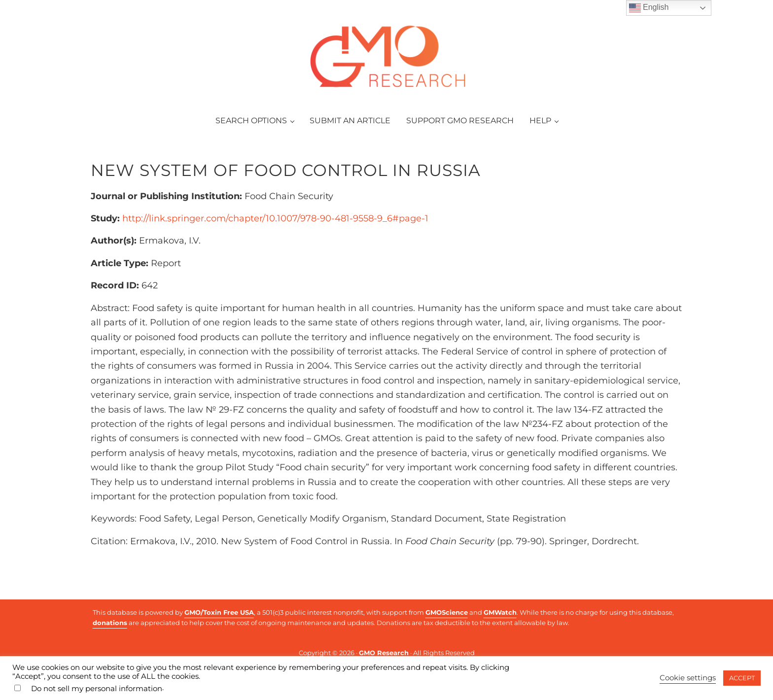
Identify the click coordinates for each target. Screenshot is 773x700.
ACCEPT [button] (742, 678)
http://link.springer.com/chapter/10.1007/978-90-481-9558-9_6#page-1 (275, 221)
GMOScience (447, 612)
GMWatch (500, 612)
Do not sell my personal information (97, 689)
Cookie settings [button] (688, 678)
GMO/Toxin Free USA (219, 612)
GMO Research (384, 653)
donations (110, 623)
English (649, 8)
